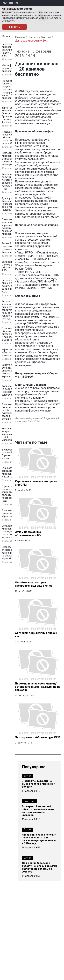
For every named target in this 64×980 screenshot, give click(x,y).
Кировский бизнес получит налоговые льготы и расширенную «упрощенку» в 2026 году (39, 839)
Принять (15, 27)
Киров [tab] (6, 37)
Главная (20, 37)
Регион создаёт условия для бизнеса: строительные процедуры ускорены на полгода (11, 310)
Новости (33, 37)
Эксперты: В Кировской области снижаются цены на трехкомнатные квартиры (38, 811)
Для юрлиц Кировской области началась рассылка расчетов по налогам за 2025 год (39, 867)
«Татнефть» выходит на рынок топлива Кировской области (38, 784)
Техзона (46, 37)
